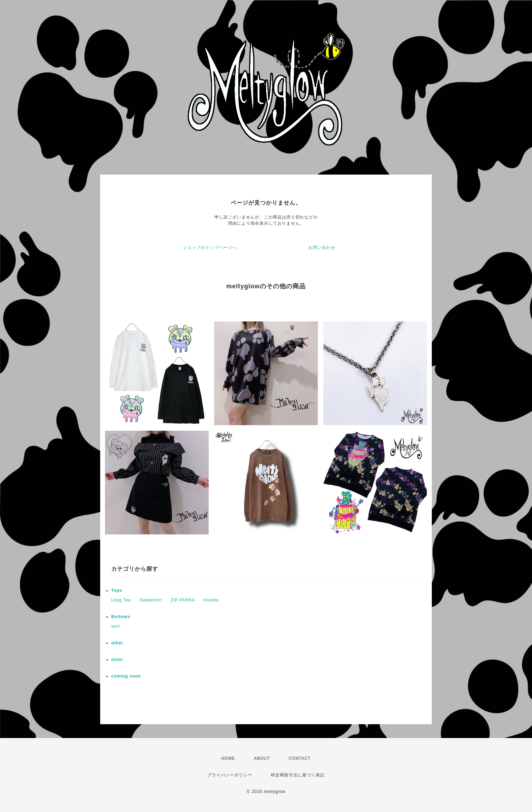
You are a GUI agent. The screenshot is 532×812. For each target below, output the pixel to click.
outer (117, 660)
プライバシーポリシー (230, 775)
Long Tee (121, 600)
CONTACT (300, 758)
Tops (117, 590)
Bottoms (121, 617)
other (117, 643)
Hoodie (211, 600)
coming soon (126, 676)
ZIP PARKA (183, 600)
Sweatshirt (151, 600)
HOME (228, 758)
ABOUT (262, 758)
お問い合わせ (322, 248)
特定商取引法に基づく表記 (298, 775)
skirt (116, 626)
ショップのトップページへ (210, 248)
